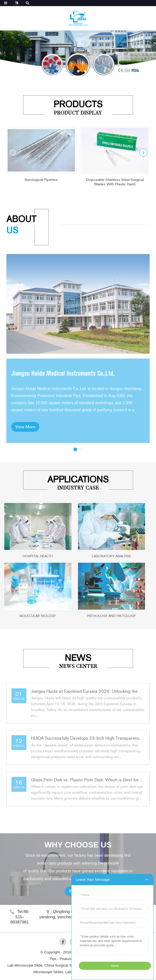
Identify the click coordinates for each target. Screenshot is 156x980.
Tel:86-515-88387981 (20, 917)
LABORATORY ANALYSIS (103, 556)
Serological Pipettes (40, 180)
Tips (53, 959)
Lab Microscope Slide (25, 965)
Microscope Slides (48, 972)
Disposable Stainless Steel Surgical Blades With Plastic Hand (114, 182)
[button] (71, 71)
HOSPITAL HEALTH (29, 556)
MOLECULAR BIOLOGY (29, 616)
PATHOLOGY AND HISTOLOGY (103, 616)
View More (25, 451)
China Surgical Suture (62, 965)
